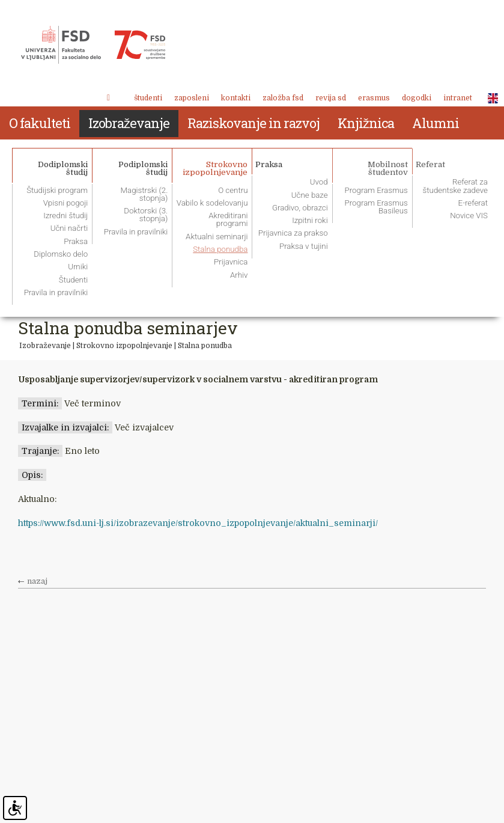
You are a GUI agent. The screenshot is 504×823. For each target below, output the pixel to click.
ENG (490, 99)
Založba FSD (283, 98)
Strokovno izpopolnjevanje (124, 346)
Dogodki (417, 98)
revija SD (331, 98)
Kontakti (236, 98)
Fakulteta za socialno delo (93, 45)
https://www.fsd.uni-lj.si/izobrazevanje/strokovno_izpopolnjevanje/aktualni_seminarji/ (198, 523)
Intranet (458, 98)
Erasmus (374, 98)
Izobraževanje (45, 346)
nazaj (37, 581)
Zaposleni (192, 98)
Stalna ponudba (205, 346)
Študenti (148, 98)
